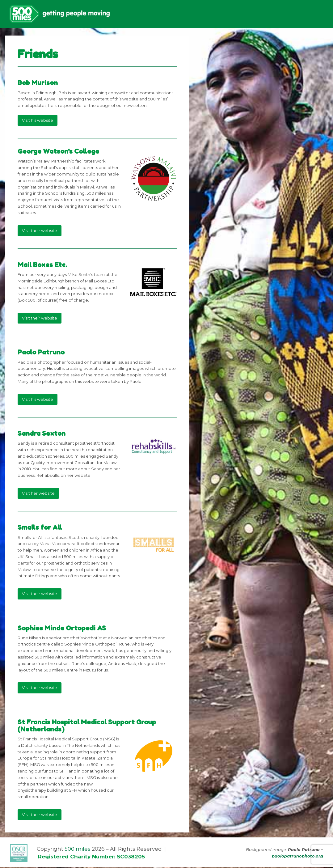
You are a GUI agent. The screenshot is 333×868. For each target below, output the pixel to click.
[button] (320, 14)
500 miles (78, 850)
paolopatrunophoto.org (297, 857)
